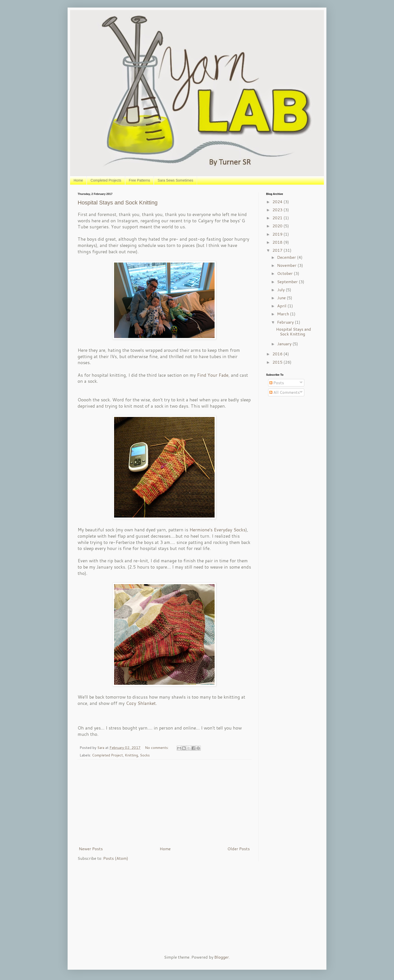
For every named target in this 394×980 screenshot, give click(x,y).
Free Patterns (140, 180)
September (288, 282)
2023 (278, 210)
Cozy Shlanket (141, 703)
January (285, 344)
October (285, 273)
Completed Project (107, 755)
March (284, 314)
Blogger (222, 957)
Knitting (131, 755)
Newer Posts (91, 849)
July (281, 290)
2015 (278, 362)
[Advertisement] (164, 803)
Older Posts (239, 849)
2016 (278, 354)
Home (78, 180)
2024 (278, 202)
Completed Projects (106, 180)
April (282, 306)
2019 (278, 234)
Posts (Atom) (116, 858)
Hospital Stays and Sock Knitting (118, 203)
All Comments (285, 392)
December (287, 257)
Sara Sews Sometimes (175, 180)
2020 (278, 226)
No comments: (157, 748)
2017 (278, 250)
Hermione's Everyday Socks (217, 530)
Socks (145, 755)
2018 (278, 242)
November (287, 265)
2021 (278, 218)
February (286, 322)
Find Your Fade (213, 375)
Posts (277, 383)
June (282, 298)
